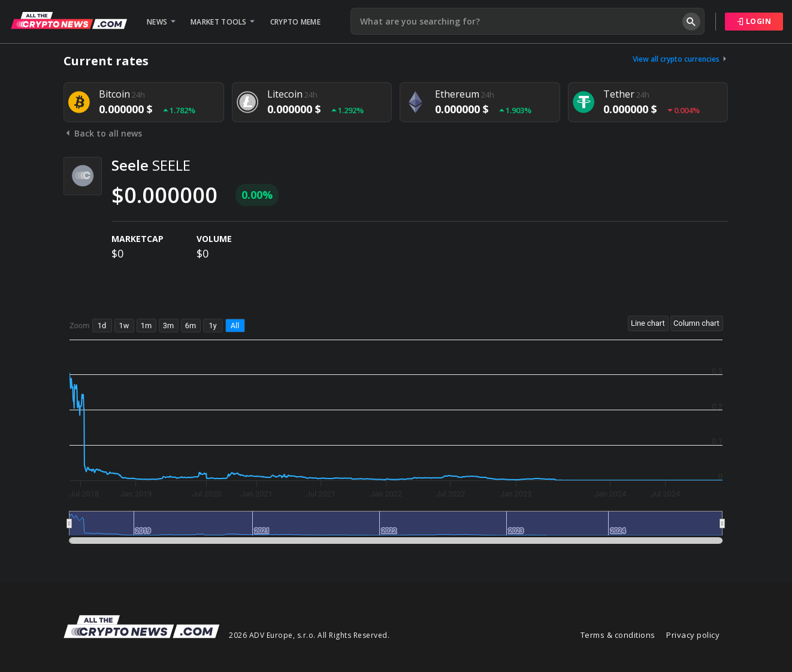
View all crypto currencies (681, 59)
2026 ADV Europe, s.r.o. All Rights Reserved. (309, 635)
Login (754, 21)
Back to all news (103, 133)
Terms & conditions (618, 635)
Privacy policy (693, 635)
